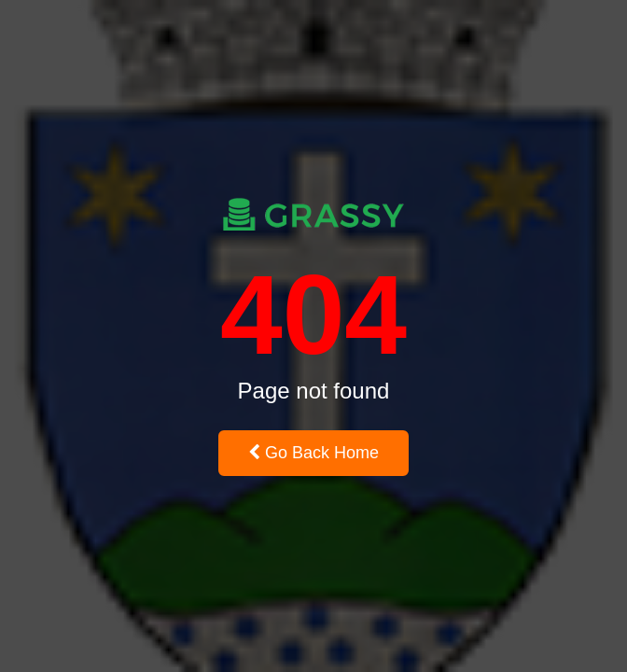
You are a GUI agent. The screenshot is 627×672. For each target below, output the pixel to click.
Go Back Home (313, 453)
